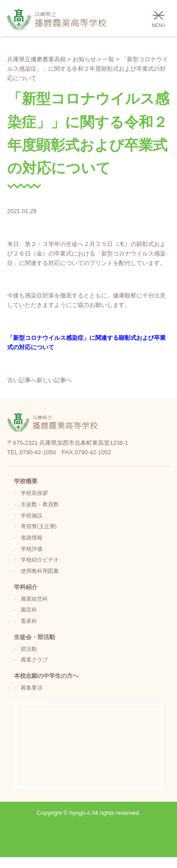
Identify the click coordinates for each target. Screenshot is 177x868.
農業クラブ (34, 660)
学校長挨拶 (34, 493)
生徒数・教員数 (40, 504)
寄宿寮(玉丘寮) (39, 526)
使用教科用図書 (40, 571)
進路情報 (32, 537)
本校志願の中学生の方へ (46, 676)
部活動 (29, 649)
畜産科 (29, 621)
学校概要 (26, 481)
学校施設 (32, 515)
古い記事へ (22, 380)
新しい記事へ (54, 380)
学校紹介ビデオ (40, 560)
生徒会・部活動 (35, 637)
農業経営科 (34, 599)
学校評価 (32, 549)
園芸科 (29, 610)
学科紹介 (26, 587)
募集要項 (32, 688)
